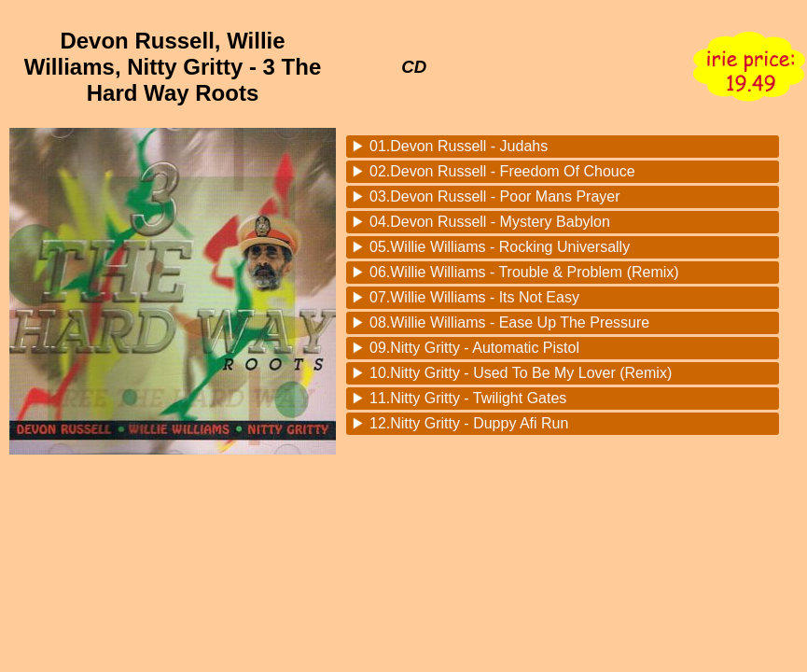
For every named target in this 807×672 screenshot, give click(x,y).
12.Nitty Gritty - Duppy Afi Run (469, 423)
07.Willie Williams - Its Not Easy (474, 297)
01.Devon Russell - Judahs (459, 146)
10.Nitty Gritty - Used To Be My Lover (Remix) (521, 373)
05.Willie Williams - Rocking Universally (500, 247)
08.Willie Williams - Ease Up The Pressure (509, 322)
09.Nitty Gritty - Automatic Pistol (474, 348)
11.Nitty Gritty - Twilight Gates (468, 398)
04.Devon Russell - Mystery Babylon (490, 222)
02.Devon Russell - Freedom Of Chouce (502, 171)
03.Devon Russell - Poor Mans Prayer (495, 196)
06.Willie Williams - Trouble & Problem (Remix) (524, 272)
